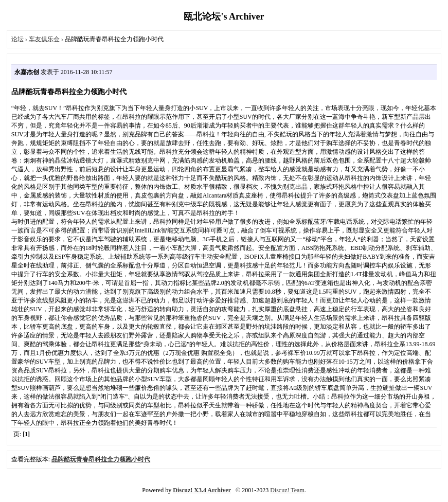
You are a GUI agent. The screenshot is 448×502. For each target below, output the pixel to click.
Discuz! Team (287, 490)
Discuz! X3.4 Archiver (202, 490)
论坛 (17, 39)
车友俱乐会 (44, 39)
